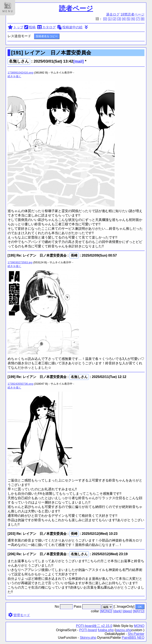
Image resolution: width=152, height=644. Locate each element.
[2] (115, 19)
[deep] (127, 611)
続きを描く (14, 76)
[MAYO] (139, 611)
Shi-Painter (136, 634)
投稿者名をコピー (47, 36)
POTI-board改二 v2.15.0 (94, 626)
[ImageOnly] (124, 607)
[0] (105, 19)
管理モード (19, 615)
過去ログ (113, 14)
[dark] (117, 611)
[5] (128, 19)
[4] (124, 19)
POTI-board (88, 630)
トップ (15, 27)
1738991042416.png (20, 73)
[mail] (79, 61)
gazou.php (124, 630)
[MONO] (106, 611)
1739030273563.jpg (20, 262)
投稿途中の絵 (70, 27)
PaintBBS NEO (133, 638)
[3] (119, 19)
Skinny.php (88, 638)
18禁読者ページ (132, 14)
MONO (139, 626)
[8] (143, 19)
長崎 (74, 255)
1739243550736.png (20, 384)
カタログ (46, 27)
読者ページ (76, 8)
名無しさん (19, 61)
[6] (133, 19)
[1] (110, 19)
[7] (138, 19)
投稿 (30, 27)
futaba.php (106, 630)
